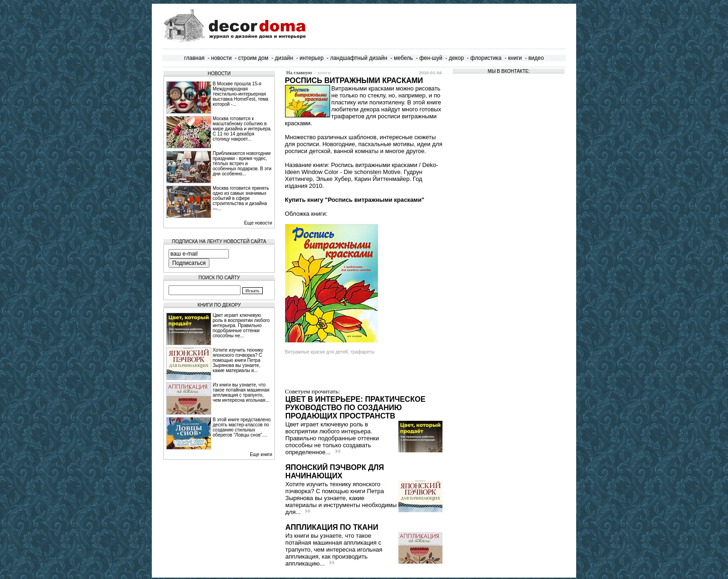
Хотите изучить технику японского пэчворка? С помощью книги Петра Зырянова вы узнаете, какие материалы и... (238, 360)
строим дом (253, 58)
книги (515, 58)
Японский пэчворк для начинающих (335, 472)
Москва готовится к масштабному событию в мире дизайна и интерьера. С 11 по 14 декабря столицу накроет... (242, 129)
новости (221, 58)
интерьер (312, 58)
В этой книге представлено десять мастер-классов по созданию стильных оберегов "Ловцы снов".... (242, 427)
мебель (403, 58)
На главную (299, 72)
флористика (486, 58)
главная (195, 58)
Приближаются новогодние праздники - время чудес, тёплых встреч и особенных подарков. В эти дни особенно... (242, 164)
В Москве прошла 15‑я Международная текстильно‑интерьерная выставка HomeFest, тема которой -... (240, 94)
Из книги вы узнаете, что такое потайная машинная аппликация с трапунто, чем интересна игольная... (241, 392)
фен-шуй (431, 58)
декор (456, 58)
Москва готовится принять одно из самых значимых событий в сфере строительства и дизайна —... (241, 198)
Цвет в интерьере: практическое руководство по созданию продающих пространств (356, 408)
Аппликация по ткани (332, 527)
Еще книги (261, 454)
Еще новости (258, 223)
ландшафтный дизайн (359, 58)
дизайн (284, 58)
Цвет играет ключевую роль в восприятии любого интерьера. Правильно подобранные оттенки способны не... (241, 325)
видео (536, 58)
